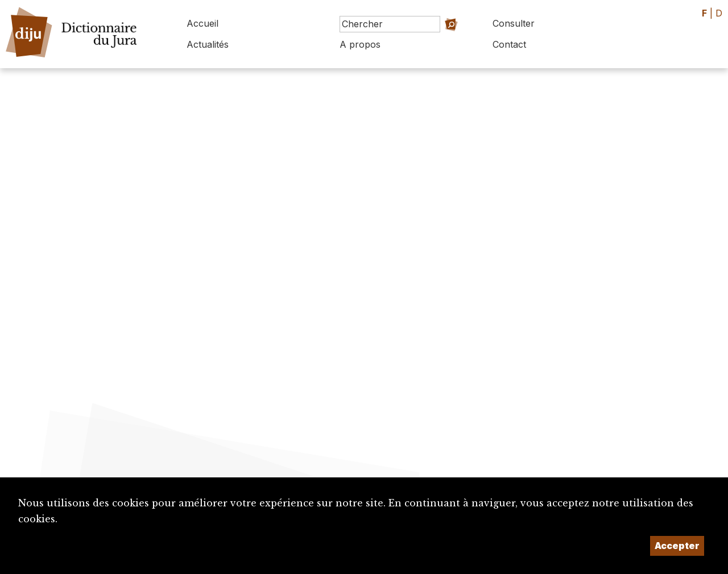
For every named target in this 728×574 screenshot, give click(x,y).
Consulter (514, 23)
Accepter (677, 546)
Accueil (202, 23)
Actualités (208, 44)
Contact (509, 44)
